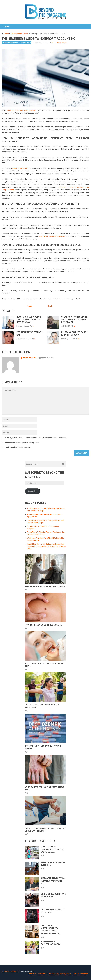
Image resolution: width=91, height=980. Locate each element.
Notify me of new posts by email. (18, 447)
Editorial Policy (53, 974)
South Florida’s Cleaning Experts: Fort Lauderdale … (53, 849)
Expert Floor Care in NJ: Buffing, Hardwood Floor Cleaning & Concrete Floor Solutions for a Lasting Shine (46, 546)
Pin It (50, 306)
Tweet (29, 306)
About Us (33, 974)
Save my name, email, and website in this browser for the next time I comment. (36, 438)
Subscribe (33, 491)
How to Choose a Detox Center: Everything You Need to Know (29, 320)
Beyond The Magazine (10, 971)
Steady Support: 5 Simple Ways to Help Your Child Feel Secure (74, 320)
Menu (7, 26)
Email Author (46, 358)
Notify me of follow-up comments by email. (22, 443)
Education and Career (10, 43)
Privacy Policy (66, 974)
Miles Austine (62, 43)
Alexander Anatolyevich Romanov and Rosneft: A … (53, 881)
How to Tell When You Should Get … (43, 625)
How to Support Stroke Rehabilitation (45, 587)
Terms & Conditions (80, 974)
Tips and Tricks (25, 43)
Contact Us (42, 974)
